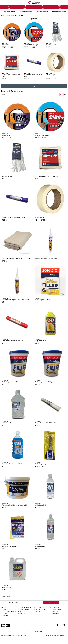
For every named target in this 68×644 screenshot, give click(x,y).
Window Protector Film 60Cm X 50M (34, 76)
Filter (34, 86)
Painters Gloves (51, 45)
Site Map (37, 612)
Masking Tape (50, 75)
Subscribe (51, 603)
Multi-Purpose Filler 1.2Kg (43, 382)
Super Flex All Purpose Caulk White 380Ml (15, 300)
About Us (5, 610)
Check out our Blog (40, 610)
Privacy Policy (54, 612)
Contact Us (5, 615)
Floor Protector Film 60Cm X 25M (13, 341)
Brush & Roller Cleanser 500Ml (12, 464)
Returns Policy (22, 613)
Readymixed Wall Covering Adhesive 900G (15, 505)
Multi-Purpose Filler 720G (10, 382)
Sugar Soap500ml (41, 341)
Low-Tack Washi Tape (31, 45)
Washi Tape (6, 45)
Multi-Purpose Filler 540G (43, 300)
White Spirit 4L (7, 587)
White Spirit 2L (7, 423)
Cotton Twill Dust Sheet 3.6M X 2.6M (12, 76)
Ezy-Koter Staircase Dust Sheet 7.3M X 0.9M (16, 259)
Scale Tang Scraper (41, 464)
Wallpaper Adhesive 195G (10, 546)
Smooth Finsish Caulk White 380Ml (46, 259)
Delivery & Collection (24, 610)
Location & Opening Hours (9, 612)
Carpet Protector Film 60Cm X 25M (46, 423)
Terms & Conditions (56, 610)
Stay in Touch (13, 603)
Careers (4, 613)
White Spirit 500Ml (41, 505)
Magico (51, 635)
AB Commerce (63, 635)
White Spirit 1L (40, 546)
